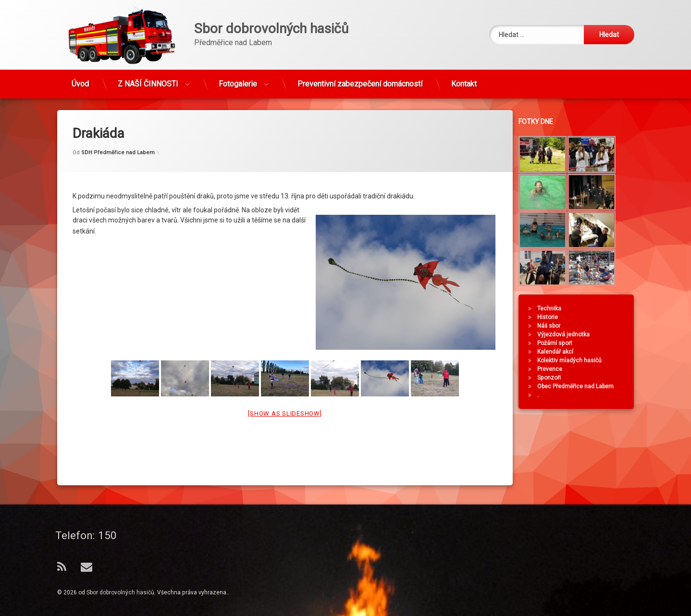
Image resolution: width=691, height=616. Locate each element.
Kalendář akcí (561, 352)
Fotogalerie (238, 80)
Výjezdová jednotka (569, 334)
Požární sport (560, 343)
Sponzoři (554, 378)
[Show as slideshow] (285, 396)
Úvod (80, 80)
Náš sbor (554, 326)
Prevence (555, 369)
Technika (555, 308)
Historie (553, 317)
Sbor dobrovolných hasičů (120, 592)
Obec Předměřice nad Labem (581, 386)
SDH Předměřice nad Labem (118, 135)
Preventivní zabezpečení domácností (360, 80)
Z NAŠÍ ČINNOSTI (148, 80)
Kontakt (464, 80)
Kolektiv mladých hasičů (575, 360)
